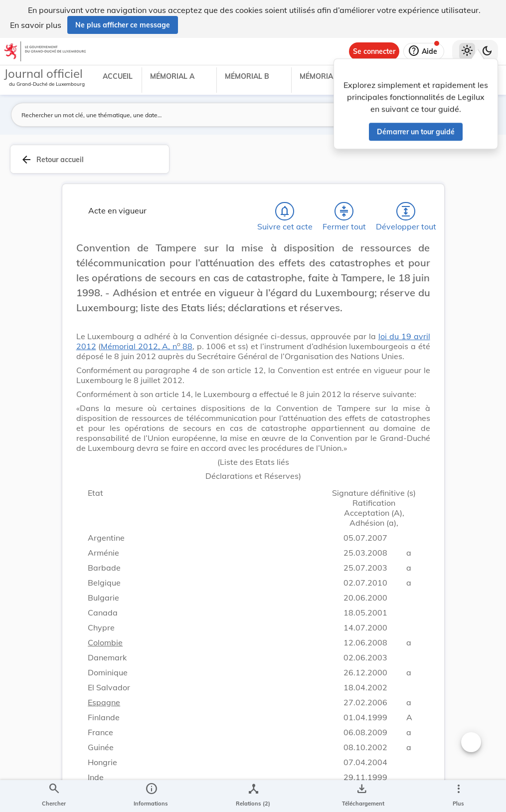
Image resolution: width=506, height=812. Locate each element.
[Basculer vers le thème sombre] (487, 51)
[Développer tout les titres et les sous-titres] (406, 211)
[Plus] (458, 796)
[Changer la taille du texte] (471, 742)
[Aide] (424, 51)
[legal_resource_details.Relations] (253, 796)
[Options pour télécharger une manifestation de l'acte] (361, 796)
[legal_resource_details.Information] (151, 796)
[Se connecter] (374, 51)
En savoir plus (36, 25)
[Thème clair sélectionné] (467, 51)
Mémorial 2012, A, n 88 (147, 346)
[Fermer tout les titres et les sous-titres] (344, 211)
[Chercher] (54, 796)
